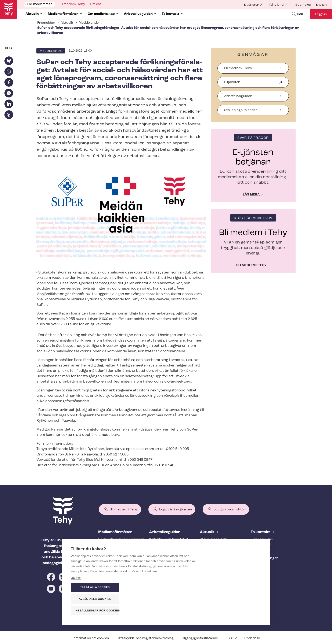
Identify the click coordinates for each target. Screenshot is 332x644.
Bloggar (206, 553)
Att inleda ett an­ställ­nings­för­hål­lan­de (166, 554)
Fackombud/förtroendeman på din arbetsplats (119, 542)
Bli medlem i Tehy (238, 68)
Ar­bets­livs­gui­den (165, 532)
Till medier (259, 565)
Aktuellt (67, 23)
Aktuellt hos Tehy (214, 539)
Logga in (321, 14)
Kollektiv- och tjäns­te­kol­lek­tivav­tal (169, 542)
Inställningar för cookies (238, 611)
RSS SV (231, 638)
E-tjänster (251, 5)
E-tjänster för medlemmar (262, 542)
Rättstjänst (107, 558)
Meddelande (89, 23)
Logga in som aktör (230, 510)
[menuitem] (306, 5)
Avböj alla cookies (236, 599)
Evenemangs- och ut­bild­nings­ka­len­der (220, 570)
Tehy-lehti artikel (213, 560)
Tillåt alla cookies (236, 587)
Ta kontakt (261, 532)
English (321, 5)
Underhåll (252, 638)
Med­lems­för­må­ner (116, 532)
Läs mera (251, 195)
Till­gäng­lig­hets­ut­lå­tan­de (200, 638)
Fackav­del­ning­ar (264, 558)
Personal (258, 551)
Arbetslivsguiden (238, 96)
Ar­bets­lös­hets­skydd (115, 565)
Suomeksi (303, 5)
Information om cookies (91, 638)
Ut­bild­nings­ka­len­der (241, 110)
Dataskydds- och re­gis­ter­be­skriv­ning (145, 638)
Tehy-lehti (276, 5)
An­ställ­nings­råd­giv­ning (117, 551)
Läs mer (76, 612)
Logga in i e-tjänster (176, 510)
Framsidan (46, 23)
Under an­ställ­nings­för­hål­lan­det (168, 565)
